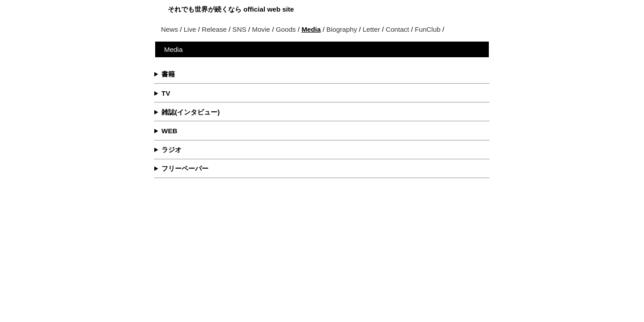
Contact (397, 29)
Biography (342, 29)
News (169, 29)
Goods (286, 29)
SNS (239, 29)
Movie (261, 29)
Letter (371, 29)
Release (214, 29)
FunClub (427, 29)
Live (190, 29)
